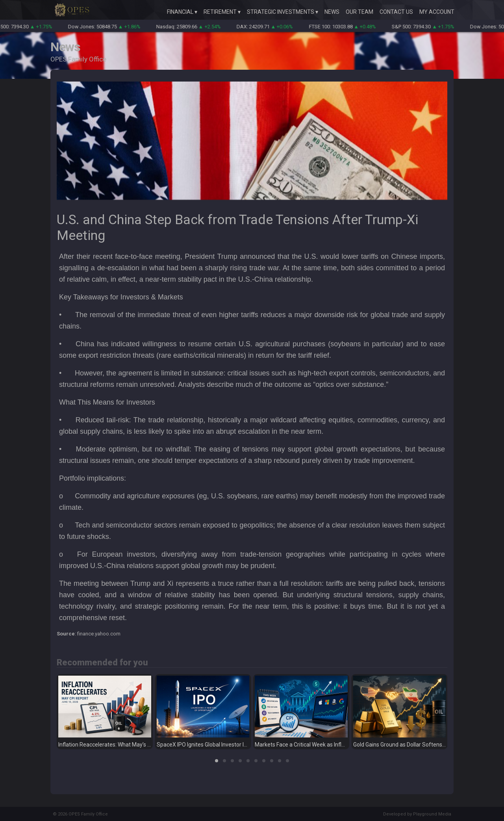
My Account (437, 12)
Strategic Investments (281, 12)
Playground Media (432, 814)
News (332, 12)
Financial (180, 12)
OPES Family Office (88, 814)
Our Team (359, 12)
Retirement (220, 12)
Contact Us (396, 12)
